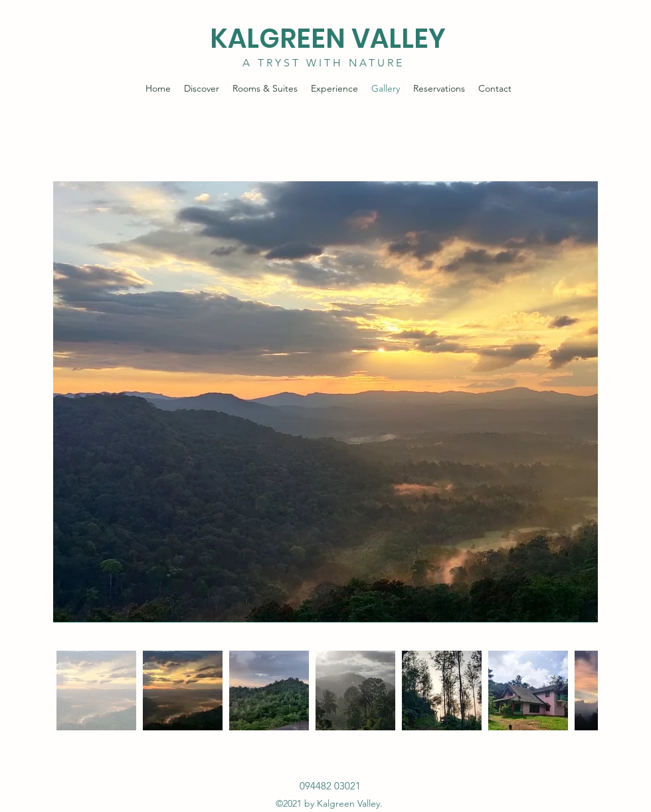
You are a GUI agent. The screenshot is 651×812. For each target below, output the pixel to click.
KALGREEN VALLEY (328, 39)
